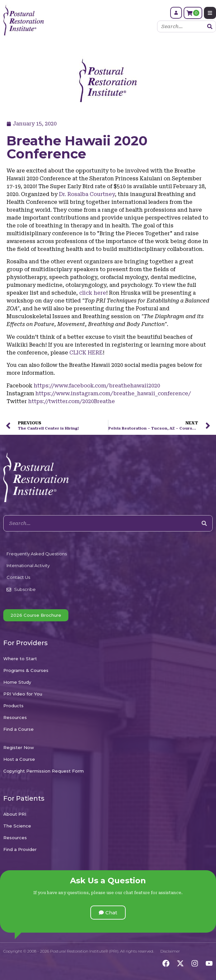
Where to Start (20, 659)
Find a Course (18, 729)
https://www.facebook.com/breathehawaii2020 (97, 386)
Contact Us (18, 577)
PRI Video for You (23, 694)
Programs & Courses (26, 670)
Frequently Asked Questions (37, 554)
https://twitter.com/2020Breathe (72, 401)
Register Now (19, 747)
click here (93, 293)
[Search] (210, 26)
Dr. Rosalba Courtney (87, 194)
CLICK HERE (86, 353)
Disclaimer (170, 951)
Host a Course (19, 759)
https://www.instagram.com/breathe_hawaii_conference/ (113, 393)
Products (13, 706)
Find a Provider (20, 849)
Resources (15, 717)
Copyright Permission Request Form (44, 771)
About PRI (15, 814)
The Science (17, 826)
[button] (108, 913)
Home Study (17, 682)
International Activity (28, 565)
